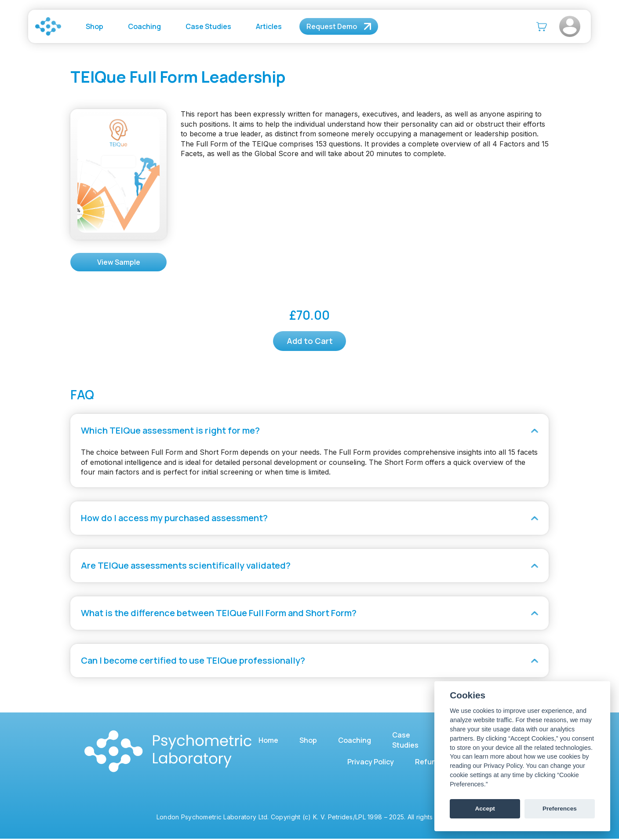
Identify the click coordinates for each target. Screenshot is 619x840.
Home (268, 741)
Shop (95, 26)
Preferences (560, 809)
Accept (485, 809)
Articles (269, 26)
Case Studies (208, 26)
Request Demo (332, 26)
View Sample (119, 262)
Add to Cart (310, 341)
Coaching (144, 26)
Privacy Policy (371, 763)
